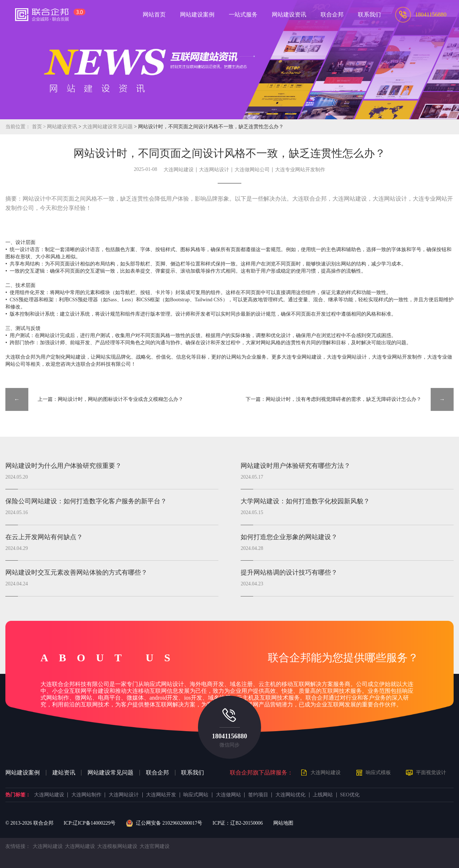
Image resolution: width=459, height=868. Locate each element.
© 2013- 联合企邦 (29, 823)
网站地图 (283, 823)
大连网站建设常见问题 (108, 127)
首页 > (40, 127)
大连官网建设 (155, 846)
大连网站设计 (214, 170)
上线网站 (323, 795)
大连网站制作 (86, 795)
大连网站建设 (179, 170)
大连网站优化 (290, 795)
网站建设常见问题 (110, 773)
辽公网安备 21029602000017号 (164, 823)
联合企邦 (157, 773)
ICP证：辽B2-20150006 (238, 823)
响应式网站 (196, 795)
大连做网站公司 (252, 170)
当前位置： (18, 127)
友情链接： (18, 846)
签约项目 (258, 795)
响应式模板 (378, 773)
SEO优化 (350, 795)
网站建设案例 (23, 773)
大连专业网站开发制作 (300, 170)
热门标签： (18, 795)
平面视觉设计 (431, 773)
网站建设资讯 (62, 127)
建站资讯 (64, 773)
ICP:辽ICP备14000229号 (89, 823)
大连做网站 (228, 795)
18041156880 (229, 736)
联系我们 (193, 773)
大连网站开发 (161, 795)
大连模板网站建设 (117, 846)
